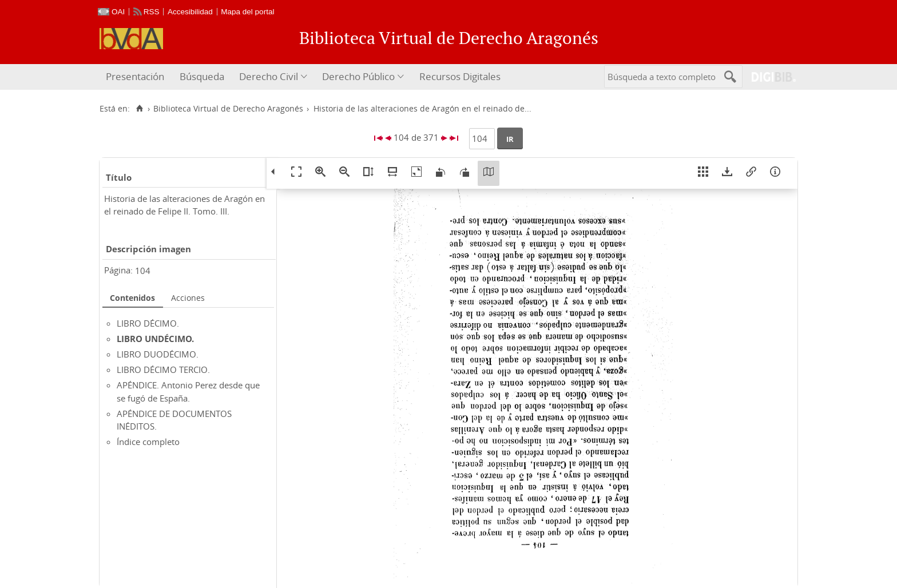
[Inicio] (139, 109)
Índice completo (148, 442)
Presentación (135, 76)
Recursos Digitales (460, 76)
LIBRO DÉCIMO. (148, 323)
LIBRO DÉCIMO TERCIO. (163, 370)
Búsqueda (202, 76)
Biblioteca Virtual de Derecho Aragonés (228, 109)
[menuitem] (136, 77)
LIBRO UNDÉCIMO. (155, 339)
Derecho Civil (269, 76)
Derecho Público (358, 76)
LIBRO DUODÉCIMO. (158, 354)
